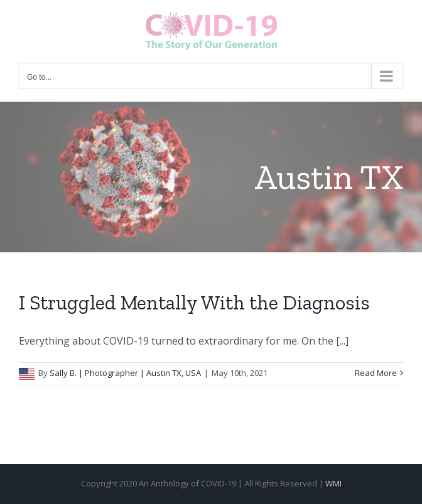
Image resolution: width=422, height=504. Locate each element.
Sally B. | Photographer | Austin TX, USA (125, 373)
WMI (333, 483)
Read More (376, 373)
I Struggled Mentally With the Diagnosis (194, 303)
